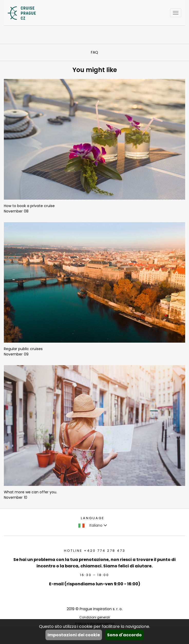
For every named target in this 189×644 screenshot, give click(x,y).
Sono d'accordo (124, 635)
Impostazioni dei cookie (74, 635)
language (93, 518)
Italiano (93, 525)
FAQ (94, 52)
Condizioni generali (95, 617)
